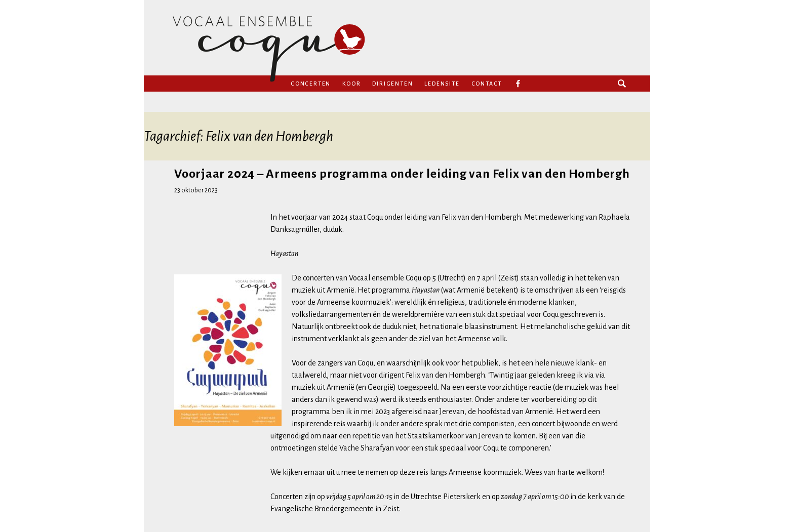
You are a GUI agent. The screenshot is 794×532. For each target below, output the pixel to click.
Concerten (311, 84)
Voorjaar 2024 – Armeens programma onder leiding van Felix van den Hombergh (402, 174)
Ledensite (442, 84)
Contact (487, 84)
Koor (351, 84)
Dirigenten (392, 84)
